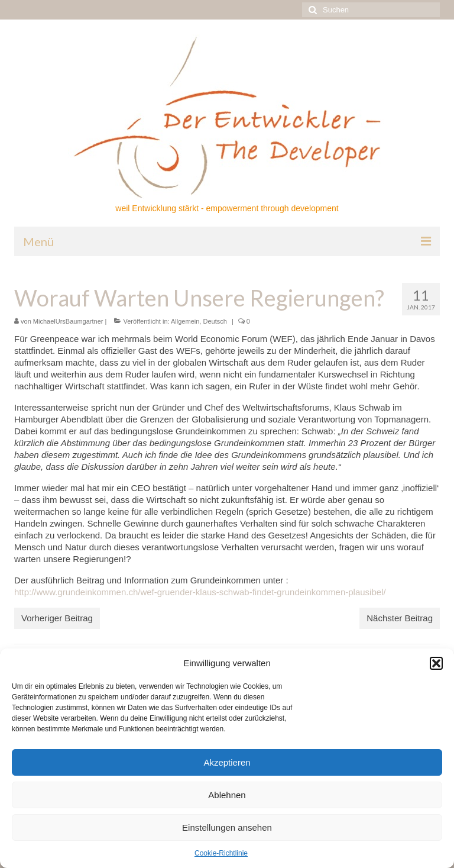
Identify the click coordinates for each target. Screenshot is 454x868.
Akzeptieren (227, 762)
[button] (436, 663)
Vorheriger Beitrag (57, 618)
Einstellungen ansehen (227, 827)
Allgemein (185, 321)
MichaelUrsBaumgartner (68, 321)
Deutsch (215, 321)
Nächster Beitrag (400, 618)
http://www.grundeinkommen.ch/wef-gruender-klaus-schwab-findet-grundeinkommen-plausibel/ (200, 592)
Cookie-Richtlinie (221, 853)
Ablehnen (227, 795)
